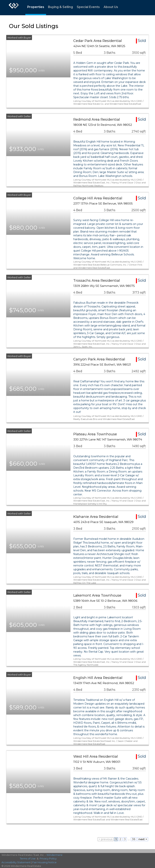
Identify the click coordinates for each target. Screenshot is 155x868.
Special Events (88, 7)
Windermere (54, 855)
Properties (36, 7)
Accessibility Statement (16, 862)
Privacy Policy (48, 858)
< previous (106, 839)
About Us (111, 7)
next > (143, 839)
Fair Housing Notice (44, 862)
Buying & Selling (60, 7)
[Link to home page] (14, 8)
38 (134, 839)
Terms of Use (28, 858)
